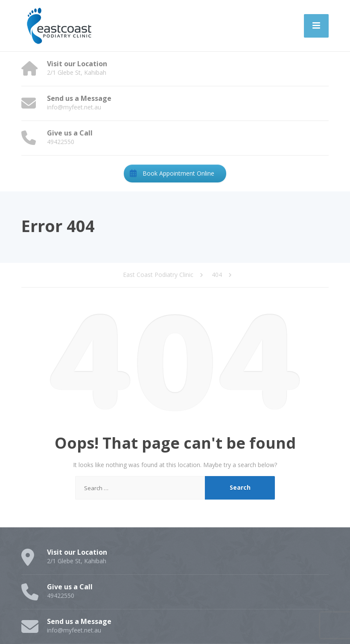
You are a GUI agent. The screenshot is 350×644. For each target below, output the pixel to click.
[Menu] (316, 26)
